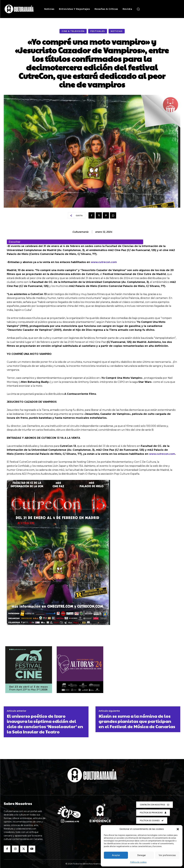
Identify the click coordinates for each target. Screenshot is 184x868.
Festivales (98, 31)
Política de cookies (138, 862)
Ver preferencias (167, 855)
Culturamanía (80, 232)
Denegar (142, 855)
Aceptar (116, 855)
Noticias (117, 31)
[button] (178, 829)
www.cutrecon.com (104, 262)
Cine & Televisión (73, 31)
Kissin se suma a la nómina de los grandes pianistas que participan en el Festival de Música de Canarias (137, 721)
